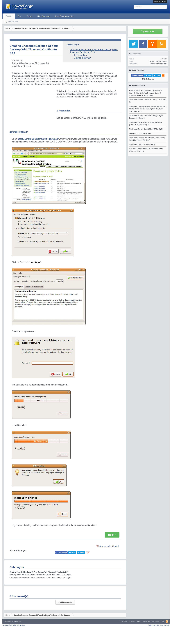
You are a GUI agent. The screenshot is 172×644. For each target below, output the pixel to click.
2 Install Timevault (82, 58)
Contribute (123, 621)
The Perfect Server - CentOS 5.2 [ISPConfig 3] (146, 129)
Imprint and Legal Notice (151, 621)
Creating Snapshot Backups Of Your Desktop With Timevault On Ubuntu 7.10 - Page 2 (40, 575)
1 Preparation (80, 55)
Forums (29, 16)
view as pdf (105, 546)
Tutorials (9, 16)
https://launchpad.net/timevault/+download (38, 139)
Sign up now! (148, 31)
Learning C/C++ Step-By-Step (140, 133)
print (117, 546)
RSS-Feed (167, 621)
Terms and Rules (154, 625)
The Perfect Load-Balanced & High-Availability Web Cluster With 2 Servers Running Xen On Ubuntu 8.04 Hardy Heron (148, 109)
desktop (158, 61)
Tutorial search (13, 22)
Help (139, 621)
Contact (132, 621)
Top (163, 621)
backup (152, 61)
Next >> (112, 535)
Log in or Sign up (160, 2)
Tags (20, 16)
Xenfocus (18, 621)
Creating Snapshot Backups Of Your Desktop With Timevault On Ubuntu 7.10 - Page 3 (40, 578)
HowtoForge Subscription (64, 16)
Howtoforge (14, 625)
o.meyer (164, 59)
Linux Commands (44, 16)
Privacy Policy (164, 625)
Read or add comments (158, 64)
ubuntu (164, 61)
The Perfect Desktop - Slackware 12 (142, 144)
